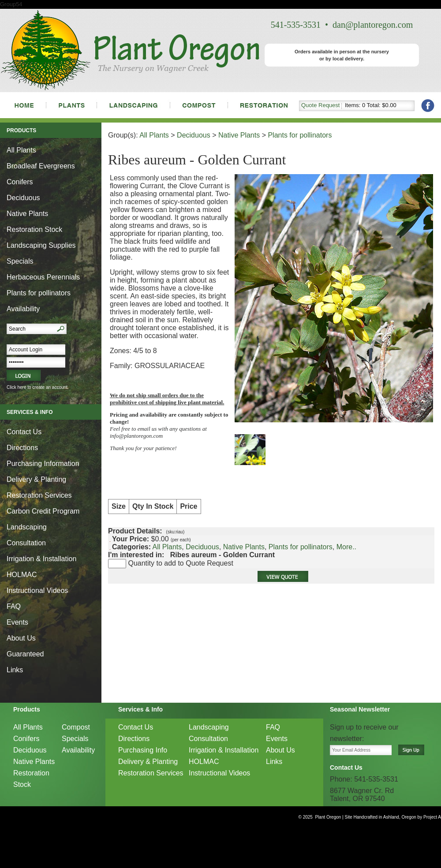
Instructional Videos (37, 590)
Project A (432, 817)
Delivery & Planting (36, 479)
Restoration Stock (34, 229)
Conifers (20, 182)
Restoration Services (39, 495)
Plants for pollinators (39, 293)
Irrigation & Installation (41, 559)
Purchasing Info (143, 750)
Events (17, 622)
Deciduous (23, 198)
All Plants (21, 150)
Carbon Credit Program (43, 511)
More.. (346, 547)
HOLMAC (22, 575)
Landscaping (27, 527)
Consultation (26, 543)
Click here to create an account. (38, 387)
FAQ (14, 606)
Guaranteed (25, 654)
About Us (21, 638)
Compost (76, 727)
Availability (23, 309)
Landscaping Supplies (41, 245)
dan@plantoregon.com (373, 25)
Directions (22, 448)
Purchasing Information (43, 464)
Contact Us (24, 432)
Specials (20, 261)
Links (15, 670)
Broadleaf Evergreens (41, 166)
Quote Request (320, 105)
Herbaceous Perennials (43, 277)
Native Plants (27, 214)
